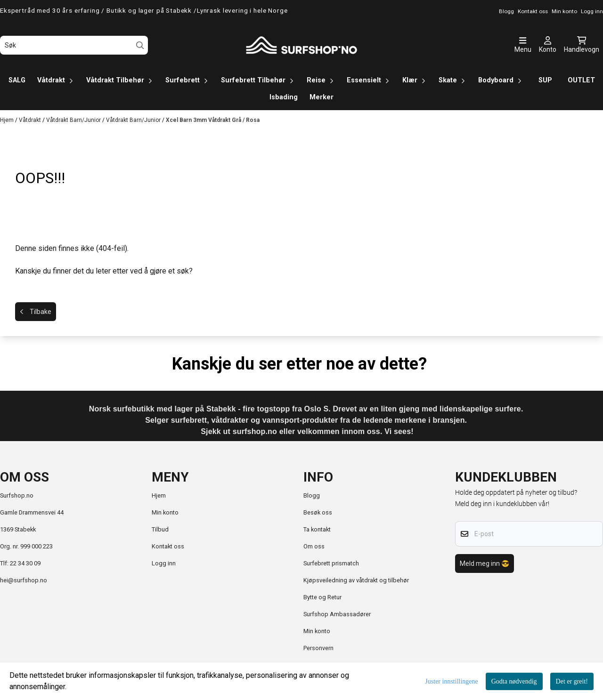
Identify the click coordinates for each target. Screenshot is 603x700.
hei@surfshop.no (24, 580)
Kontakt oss (168, 546)
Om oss (314, 546)
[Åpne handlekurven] (582, 45)
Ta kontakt (317, 529)
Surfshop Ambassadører (337, 614)
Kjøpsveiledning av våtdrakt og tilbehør (356, 580)
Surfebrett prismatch (331, 563)
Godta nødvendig (514, 681)
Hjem (8, 120)
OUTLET (581, 80)
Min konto (165, 512)
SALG (17, 80)
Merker (322, 97)
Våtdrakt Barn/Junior (74, 120)
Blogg (312, 495)
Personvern (318, 648)
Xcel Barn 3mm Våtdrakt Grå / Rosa (213, 120)
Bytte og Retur (322, 597)
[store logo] (301, 45)
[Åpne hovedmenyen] (523, 45)
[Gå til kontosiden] (548, 45)
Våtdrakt (31, 120)
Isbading (284, 97)
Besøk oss (318, 512)
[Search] (140, 45)
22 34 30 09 (25, 563)
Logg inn (164, 563)
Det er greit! (572, 681)
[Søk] (74, 45)
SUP (545, 80)
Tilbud (160, 529)
